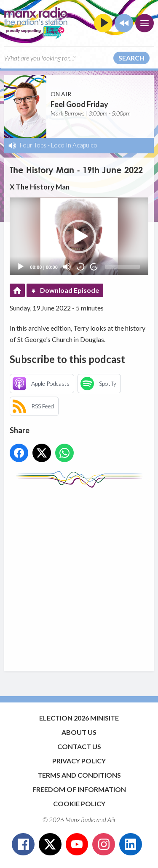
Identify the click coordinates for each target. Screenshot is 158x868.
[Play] (21, 267)
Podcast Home (17, 290)
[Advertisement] (79, 575)
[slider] (122, 267)
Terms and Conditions (79, 775)
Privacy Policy (79, 761)
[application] (79, 236)
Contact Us (79, 746)
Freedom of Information (79, 789)
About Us (79, 732)
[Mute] (67, 267)
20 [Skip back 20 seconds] (80, 267)
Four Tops (33, 145)
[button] (79, 237)
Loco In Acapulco (74, 145)
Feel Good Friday (79, 104)
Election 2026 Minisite (79, 718)
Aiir (112, 820)
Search (131, 58)
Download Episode (70, 290)
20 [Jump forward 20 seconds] (94, 267)
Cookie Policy (79, 804)
